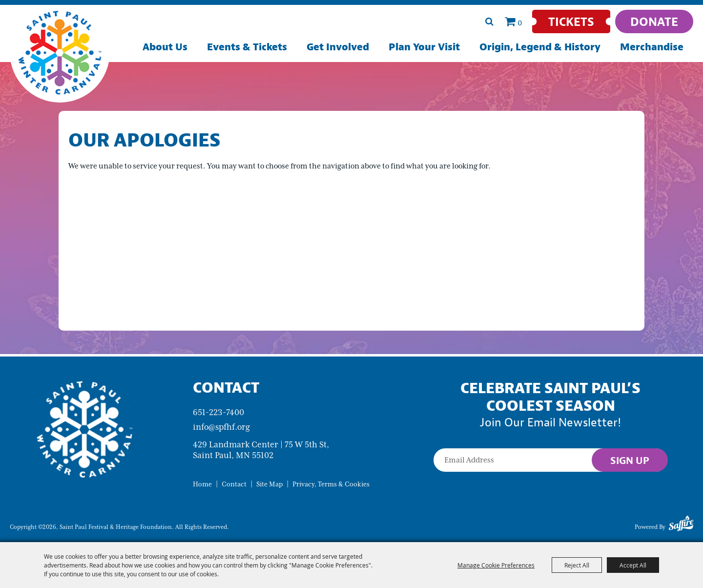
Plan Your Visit (424, 47)
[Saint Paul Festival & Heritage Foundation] (60, 52)
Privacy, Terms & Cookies (331, 484)
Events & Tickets (247, 47)
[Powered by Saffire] (681, 525)
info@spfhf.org (221, 427)
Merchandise (652, 47)
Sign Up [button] (630, 460)
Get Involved (338, 47)
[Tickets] (571, 21)
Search (489, 21)
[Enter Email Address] (550, 460)
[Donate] (654, 21)
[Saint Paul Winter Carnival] (84, 429)
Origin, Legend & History (540, 47)
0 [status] (520, 22)
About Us (165, 47)
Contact (234, 484)
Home (202, 484)
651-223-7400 (218, 412)
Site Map (269, 484)
